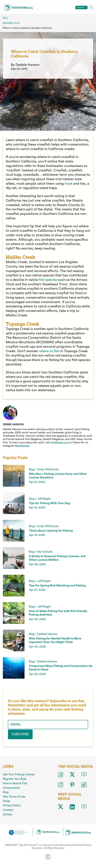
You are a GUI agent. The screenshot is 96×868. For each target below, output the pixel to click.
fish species (48, 280)
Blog (5, 18)
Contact (8, 810)
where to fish (49, 351)
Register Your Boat (15, 779)
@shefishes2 (22, 446)
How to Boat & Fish (15, 783)
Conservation (11, 788)
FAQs (6, 801)
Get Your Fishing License (19, 774)
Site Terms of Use (14, 796)
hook (69, 184)
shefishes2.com (60, 442)
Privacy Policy (12, 805)
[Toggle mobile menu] (91, 7)
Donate (8, 814)
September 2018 (11, 23)
